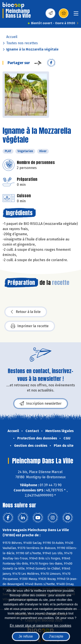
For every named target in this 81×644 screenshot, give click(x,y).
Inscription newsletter (41, 404)
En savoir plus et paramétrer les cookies (40, 626)
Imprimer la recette (30, 326)
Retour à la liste (26, 312)
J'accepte (56, 636)
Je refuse (26, 636)
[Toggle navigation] (76, 15)
